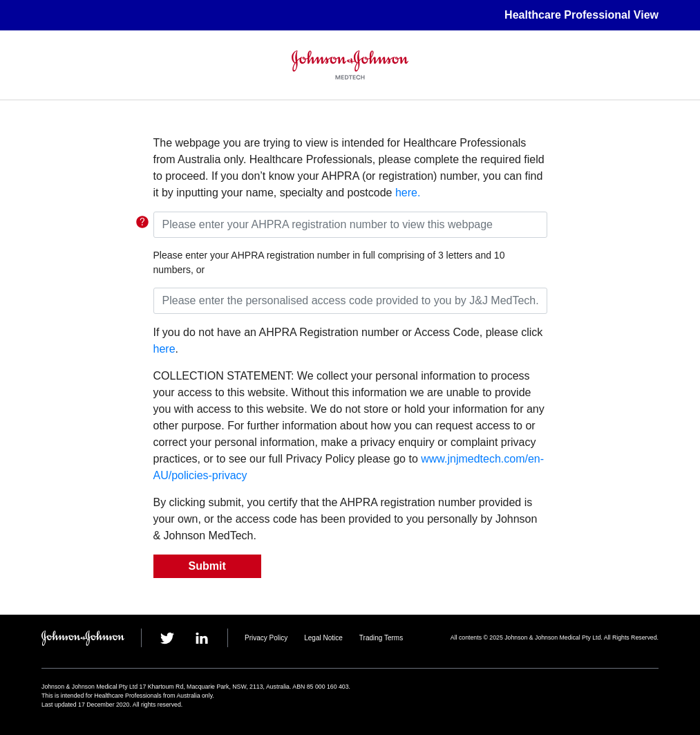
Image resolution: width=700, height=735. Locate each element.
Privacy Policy (266, 638)
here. (406, 193)
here (164, 349)
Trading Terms (381, 638)
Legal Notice (323, 638)
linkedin (202, 638)
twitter (167, 638)
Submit (207, 566)
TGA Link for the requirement (142, 222)
